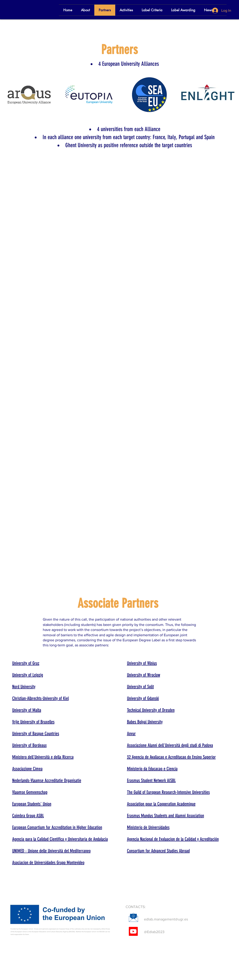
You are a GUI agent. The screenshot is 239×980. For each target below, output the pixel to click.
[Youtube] (133, 931)
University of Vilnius (142, 663)
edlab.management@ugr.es (166, 919)
